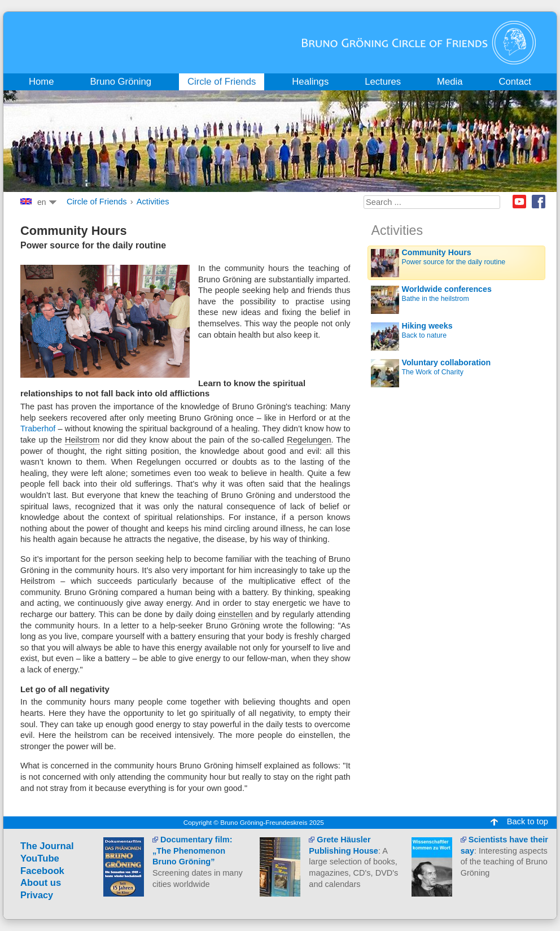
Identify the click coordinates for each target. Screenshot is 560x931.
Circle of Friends (97, 202)
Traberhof (39, 429)
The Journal (47, 846)
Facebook (539, 202)
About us (41, 883)
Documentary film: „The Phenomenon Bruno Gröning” (192, 851)
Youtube (519, 202)
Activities (153, 202)
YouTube (40, 858)
